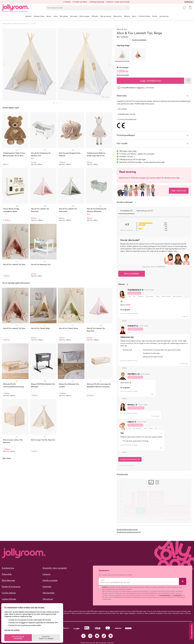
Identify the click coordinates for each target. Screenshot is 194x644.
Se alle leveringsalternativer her (129, 532)
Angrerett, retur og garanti (55, 568)
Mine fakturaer (9, 580)
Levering (46, 574)
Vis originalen (125, 310)
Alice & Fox (122, 29)
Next (110, 64)
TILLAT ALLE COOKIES (19, 636)
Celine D (131, 422)
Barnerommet (7, 24)
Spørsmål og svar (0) (145, 211)
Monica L (131, 405)
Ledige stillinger (9, 599)
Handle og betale (50, 580)
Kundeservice (189, 2)
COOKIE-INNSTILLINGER (48, 636)
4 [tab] (61, 103)
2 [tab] (57, 103)
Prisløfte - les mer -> (127, 157)
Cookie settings (9, 593)
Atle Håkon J (132, 374)
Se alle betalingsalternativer (127, 529)
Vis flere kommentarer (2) (130, 459)
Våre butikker (49, 593)
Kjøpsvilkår (7, 574)
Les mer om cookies (13, 628)
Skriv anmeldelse (132, 274)
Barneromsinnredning (21, 24)
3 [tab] (59, 103)
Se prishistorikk (123, 75)
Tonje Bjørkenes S (134, 290)
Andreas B (132, 326)
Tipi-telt (33, 24)
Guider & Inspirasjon (11, 587)
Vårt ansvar (48, 599)
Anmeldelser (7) (126, 211)
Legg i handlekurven (150, 81)
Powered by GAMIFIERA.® (126, 466)
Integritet (47, 587)
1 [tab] (54, 103)
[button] (184, 9)
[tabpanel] (30, 64)
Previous (5, 64)
